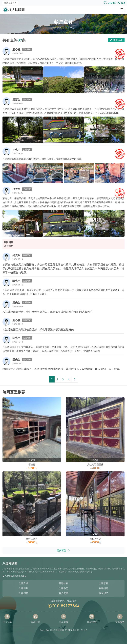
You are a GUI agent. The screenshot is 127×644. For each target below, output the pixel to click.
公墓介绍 (23, 583)
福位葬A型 (95, 539)
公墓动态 (63, 588)
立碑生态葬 (32, 539)
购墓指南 (104, 588)
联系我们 (104, 593)
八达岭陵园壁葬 (95, 464)
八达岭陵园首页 (58, 28)
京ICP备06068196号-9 (76, 630)
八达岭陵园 (59, 630)
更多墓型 (63, 550)
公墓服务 (23, 588)
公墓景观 (104, 583)
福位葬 (32, 464)
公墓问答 (23, 593)
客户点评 (72, 28)
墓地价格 (63, 583)
